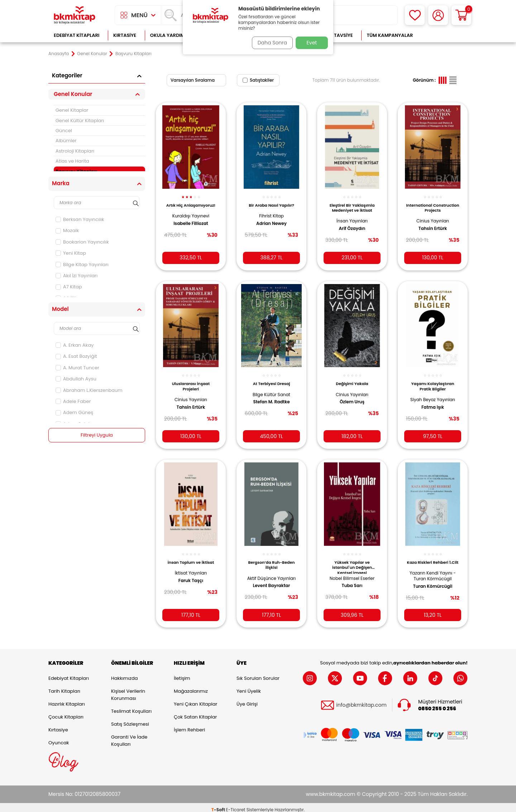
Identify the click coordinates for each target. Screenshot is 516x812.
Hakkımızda (124, 674)
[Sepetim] (461, 15)
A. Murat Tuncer (77, 368)
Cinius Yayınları (433, 217)
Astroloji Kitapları (75, 151)
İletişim (182, 674)
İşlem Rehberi (189, 725)
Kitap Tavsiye (336, 35)
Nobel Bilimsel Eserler (352, 571)
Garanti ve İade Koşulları (129, 736)
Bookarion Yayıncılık (82, 242)
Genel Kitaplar (72, 110)
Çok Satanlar (445, 35)
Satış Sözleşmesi (130, 719)
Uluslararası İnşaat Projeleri (191, 381)
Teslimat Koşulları (131, 707)
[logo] (75, 15)
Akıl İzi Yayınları (77, 276)
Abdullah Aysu (76, 379)
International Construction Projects (433, 204)
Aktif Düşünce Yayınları (271, 574)
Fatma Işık (433, 402)
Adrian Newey (271, 219)
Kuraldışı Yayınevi (191, 217)
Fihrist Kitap (271, 212)
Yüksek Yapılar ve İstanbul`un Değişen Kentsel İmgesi (352, 560)
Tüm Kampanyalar (390, 35)
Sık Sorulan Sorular (258, 674)
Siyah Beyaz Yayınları (433, 394)
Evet (312, 43)
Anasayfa (59, 54)
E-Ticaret (236, 805)
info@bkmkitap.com (361, 701)
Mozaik (67, 230)
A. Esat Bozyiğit (76, 356)
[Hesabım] (438, 15)
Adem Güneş (74, 412)
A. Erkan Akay (75, 345)
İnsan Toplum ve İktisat (191, 556)
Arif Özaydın (352, 225)
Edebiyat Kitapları (77, 35)
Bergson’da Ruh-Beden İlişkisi (272, 558)
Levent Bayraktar (272, 584)
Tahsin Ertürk (433, 225)
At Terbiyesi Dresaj (272, 378)
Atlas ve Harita (72, 161)
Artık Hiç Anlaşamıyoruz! (191, 204)
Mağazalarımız (191, 686)
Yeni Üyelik (249, 686)
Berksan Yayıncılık (80, 219)
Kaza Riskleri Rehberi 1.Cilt (433, 558)
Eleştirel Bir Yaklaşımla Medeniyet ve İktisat (352, 204)
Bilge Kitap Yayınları (82, 265)
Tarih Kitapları (64, 686)
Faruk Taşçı (191, 573)
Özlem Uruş (352, 397)
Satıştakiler (258, 80)
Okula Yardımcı (170, 35)
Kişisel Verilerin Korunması (128, 690)
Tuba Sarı (352, 579)
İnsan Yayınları (352, 217)
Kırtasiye (125, 35)
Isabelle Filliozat (191, 225)
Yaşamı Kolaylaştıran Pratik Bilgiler (433, 381)
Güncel (64, 131)
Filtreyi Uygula (97, 435)
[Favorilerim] (415, 15)
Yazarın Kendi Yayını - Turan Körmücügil (433, 574)
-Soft (219, 805)
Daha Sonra (270, 43)
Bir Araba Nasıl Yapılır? (271, 201)
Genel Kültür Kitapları (80, 121)
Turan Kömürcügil (433, 584)
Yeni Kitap (71, 253)
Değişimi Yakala (352, 378)
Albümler (66, 141)
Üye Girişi (247, 699)
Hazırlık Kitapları (67, 699)
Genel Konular (92, 54)
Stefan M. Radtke (271, 397)
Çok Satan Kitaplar (195, 712)
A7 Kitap (69, 287)
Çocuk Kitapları (66, 712)
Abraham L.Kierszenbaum (89, 390)
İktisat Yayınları (191, 566)
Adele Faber (73, 401)
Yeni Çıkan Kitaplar (195, 699)
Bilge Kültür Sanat (271, 389)
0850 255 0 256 (437, 704)
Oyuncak (59, 738)
